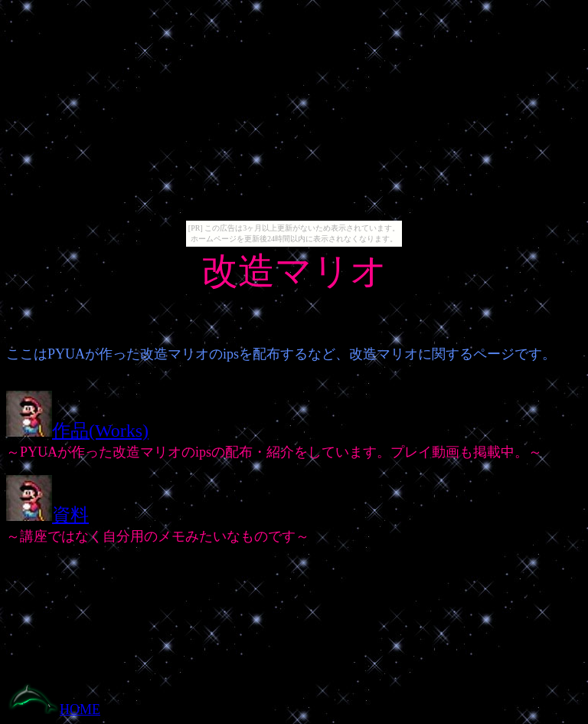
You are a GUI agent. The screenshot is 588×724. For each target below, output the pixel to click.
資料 (70, 515)
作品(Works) (100, 431)
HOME (80, 709)
